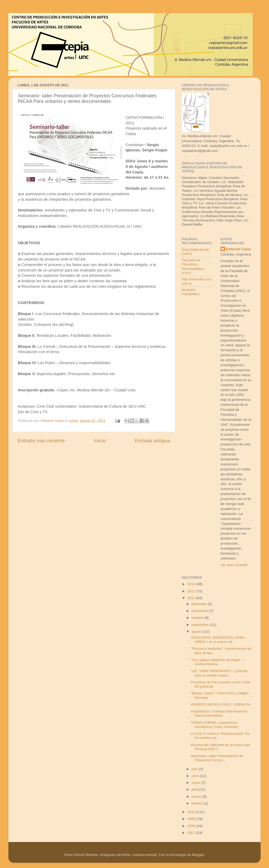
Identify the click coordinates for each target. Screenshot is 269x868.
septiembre (201, 625)
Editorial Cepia (238, 249)
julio (195, 769)
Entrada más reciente (41, 441)
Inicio (100, 441)
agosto (197, 632)
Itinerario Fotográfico (191, 292)
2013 (192, 584)
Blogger (198, 855)
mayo (196, 783)
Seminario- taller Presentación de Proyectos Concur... (217, 758)
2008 (192, 826)
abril (195, 789)
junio (196, 776)
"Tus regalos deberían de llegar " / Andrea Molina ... (217, 662)
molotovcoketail (144, 855)
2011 (192, 598)
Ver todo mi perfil (234, 565)
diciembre (200, 604)
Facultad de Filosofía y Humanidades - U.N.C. (194, 267)
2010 (192, 812)
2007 (192, 833)
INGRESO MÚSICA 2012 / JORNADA (221, 704)
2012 (192, 591)
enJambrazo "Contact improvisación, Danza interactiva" (219, 713)
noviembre (200, 611)
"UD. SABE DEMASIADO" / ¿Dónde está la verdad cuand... (219, 673)
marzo (197, 797)
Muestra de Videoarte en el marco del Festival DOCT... (220, 747)
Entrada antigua (152, 441)
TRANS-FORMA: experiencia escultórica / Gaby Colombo (214, 725)
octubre (198, 618)
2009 (192, 819)
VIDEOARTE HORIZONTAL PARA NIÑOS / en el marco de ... (218, 640)
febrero (198, 803)
